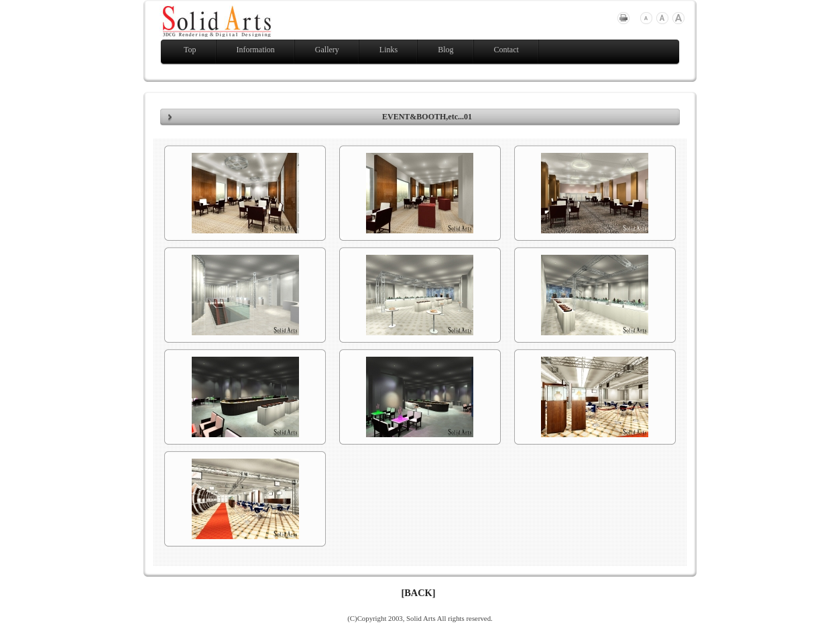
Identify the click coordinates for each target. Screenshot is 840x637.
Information (256, 50)
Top (190, 50)
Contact (506, 50)
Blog (445, 50)
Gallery (327, 50)
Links (388, 50)
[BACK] (418, 593)
